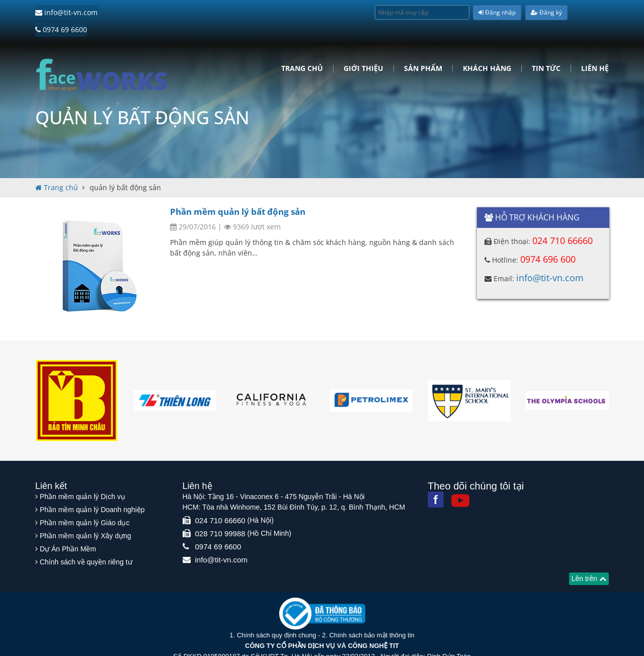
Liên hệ (595, 50)
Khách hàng (487, 50)
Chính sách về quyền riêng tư (86, 541)
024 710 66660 (562, 222)
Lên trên (589, 557)
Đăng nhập (497, 12)
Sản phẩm (423, 50)
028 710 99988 (220, 512)
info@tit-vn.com (66, 12)
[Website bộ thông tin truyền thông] (322, 592)
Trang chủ (302, 50)
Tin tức (546, 50)
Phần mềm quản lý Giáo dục (85, 502)
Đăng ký (546, 12)
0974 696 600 (548, 240)
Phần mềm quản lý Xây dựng (86, 515)
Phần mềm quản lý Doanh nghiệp (92, 488)
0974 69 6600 (131, 12)
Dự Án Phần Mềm (68, 528)
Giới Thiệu (364, 50)
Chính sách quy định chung (277, 614)
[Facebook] (436, 478)
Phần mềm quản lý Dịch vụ (83, 475)
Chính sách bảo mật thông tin (372, 614)
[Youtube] (460, 479)
